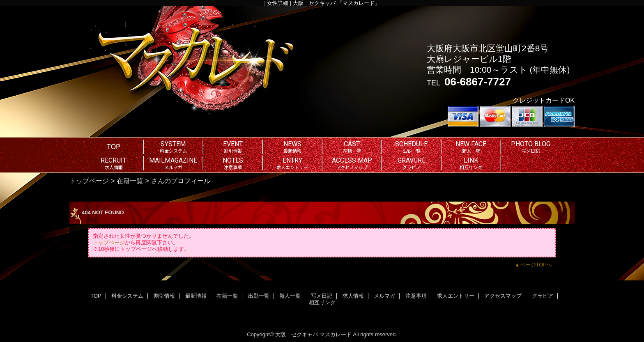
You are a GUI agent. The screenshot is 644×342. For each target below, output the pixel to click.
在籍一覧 (130, 181)
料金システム (127, 296)
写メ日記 (322, 296)
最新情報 (196, 296)
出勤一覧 (259, 296)
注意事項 (416, 296)
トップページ (89, 181)
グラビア (543, 296)
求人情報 (353, 296)
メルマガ (384, 296)
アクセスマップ (503, 296)
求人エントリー (456, 296)
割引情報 (164, 296)
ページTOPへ (536, 265)
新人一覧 (290, 296)
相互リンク (322, 302)
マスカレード (336, 334)
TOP (114, 147)
